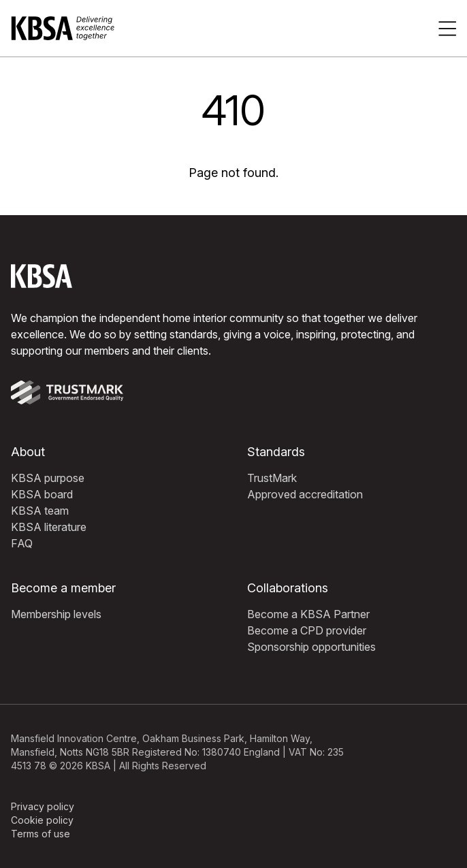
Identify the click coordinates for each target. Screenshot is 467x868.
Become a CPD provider (307, 630)
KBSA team (40, 511)
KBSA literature (49, 527)
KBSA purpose (48, 478)
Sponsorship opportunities (311, 647)
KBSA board (42, 494)
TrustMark (272, 478)
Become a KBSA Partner (308, 614)
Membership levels (56, 614)
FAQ (22, 543)
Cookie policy (42, 820)
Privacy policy (43, 806)
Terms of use (41, 834)
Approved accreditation (305, 494)
